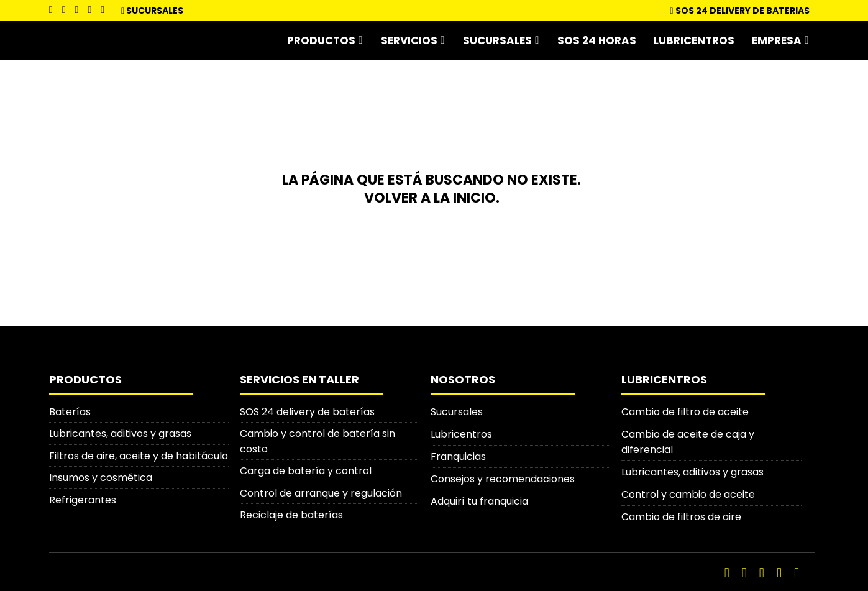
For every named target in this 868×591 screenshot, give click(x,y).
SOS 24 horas (597, 40)
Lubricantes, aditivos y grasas (120, 432)
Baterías (70, 410)
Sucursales (155, 11)
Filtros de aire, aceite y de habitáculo (139, 455)
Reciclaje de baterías (291, 515)
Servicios (409, 40)
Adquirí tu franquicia (479, 499)
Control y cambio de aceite (688, 492)
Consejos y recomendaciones (503, 477)
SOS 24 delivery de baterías (307, 410)
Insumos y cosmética (101, 477)
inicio (474, 197)
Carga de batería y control (306, 470)
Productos (321, 40)
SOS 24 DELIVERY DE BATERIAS (741, 11)
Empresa (777, 40)
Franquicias (458, 455)
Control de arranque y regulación (321, 492)
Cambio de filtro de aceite (685, 410)
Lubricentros (694, 40)
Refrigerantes (83, 499)
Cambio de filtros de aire (681, 515)
